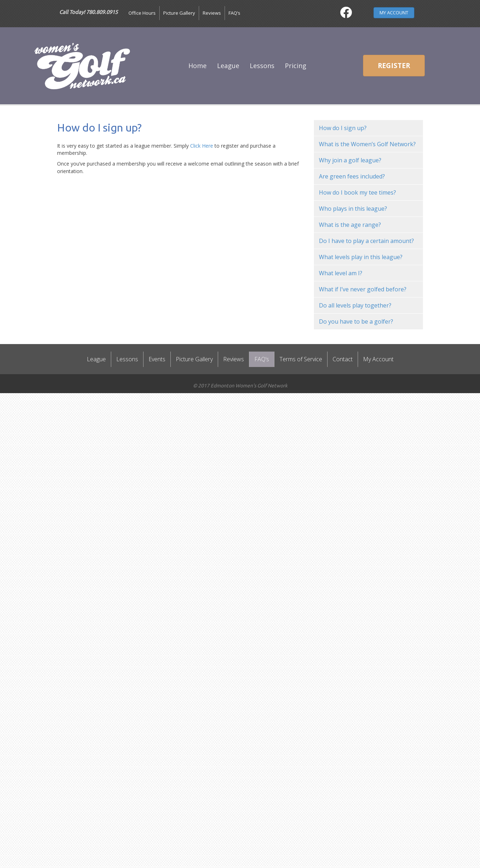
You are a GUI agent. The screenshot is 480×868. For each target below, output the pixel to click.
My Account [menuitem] (378, 359)
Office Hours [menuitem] (142, 13)
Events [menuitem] (157, 359)
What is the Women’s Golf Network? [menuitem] (367, 144)
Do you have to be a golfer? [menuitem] (356, 321)
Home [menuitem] (197, 66)
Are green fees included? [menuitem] (352, 176)
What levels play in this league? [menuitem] (361, 257)
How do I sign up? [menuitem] (343, 128)
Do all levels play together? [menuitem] (355, 305)
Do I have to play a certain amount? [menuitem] (366, 241)
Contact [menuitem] (343, 359)
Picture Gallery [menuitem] (179, 13)
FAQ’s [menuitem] (234, 13)
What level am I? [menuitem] (341, 273)
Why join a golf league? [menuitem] (350, 160)
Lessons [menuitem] (262, 66)
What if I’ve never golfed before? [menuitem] (363, 289)
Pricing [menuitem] (296, 66)
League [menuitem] (228, 66)
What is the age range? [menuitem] (350, 225)
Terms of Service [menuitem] (301, 359)
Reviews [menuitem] (212, 13)
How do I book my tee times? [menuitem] (357, 192)
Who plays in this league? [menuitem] (353, 209)
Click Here (202, 146)
